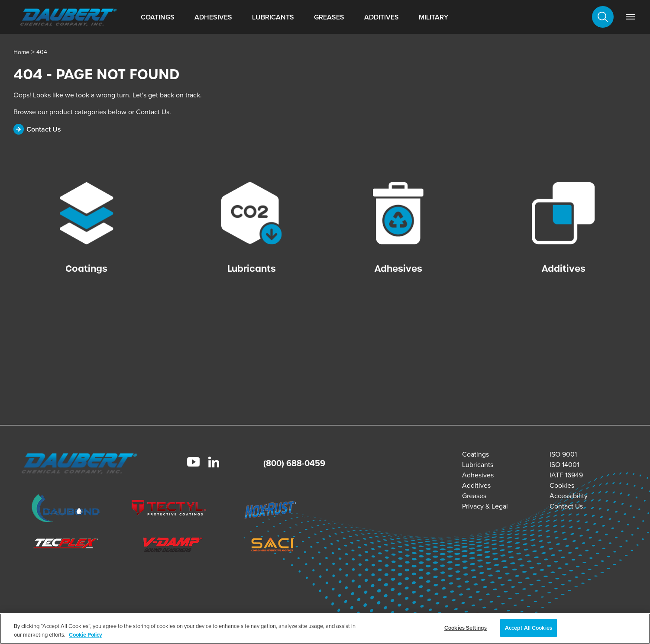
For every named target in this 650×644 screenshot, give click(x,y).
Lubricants (273, 17)
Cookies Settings (466, 628)
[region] (325, 629)
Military (433, 17)
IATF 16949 (566, 475)
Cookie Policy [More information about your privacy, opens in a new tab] (86, 635)
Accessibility (569, 496)
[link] (631, 17)
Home (21, 52)
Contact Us (566, 506)
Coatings (158, 17)
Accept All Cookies (529, 628)
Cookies (562, 485)
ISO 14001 (564, 465)
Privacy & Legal (485, 506)
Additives (382, 17)
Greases (329, 17)
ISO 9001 (563, 454)
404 (42, 52)
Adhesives (213, 17)
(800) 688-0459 (294, 463)
